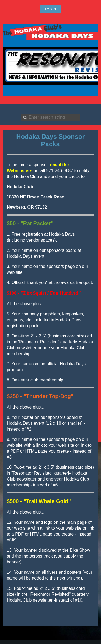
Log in (50, 9)
